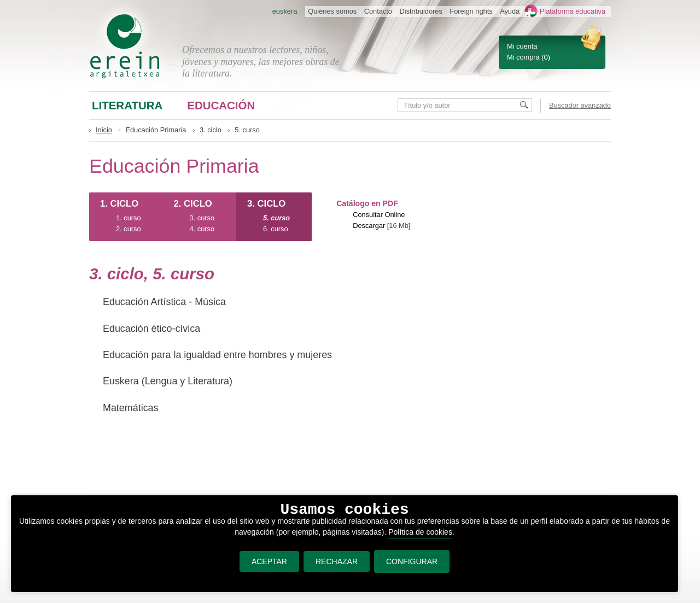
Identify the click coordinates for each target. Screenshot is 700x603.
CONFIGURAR (412, 561)
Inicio (104, 130)
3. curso (202, 218)
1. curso (129, 218)
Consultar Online (379, 215)
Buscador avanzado (580, 105)
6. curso (276, 229)
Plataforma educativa (573, 11)
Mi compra (523, 57)
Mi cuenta (522, 46)
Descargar (369, 226)
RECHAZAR (337, 561)
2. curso (129, 229)
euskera (285, 11)
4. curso (202, 229)
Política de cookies (420, 532)
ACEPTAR (269, 561)
